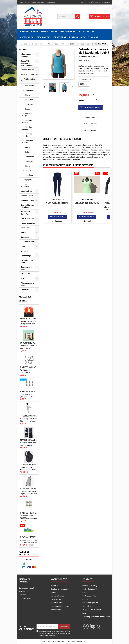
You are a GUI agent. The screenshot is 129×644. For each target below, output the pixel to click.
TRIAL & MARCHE (67, 31)
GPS (94, 31)
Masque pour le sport (28, 284)
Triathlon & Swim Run (26, 213)
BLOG (83, 37)
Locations (25, 290)
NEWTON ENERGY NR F (29, 537)
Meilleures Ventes (25, 299)
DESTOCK (74, 37)
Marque (82, 60)
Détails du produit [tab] (70, 139)
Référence (83, 57)
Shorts (28, 95)
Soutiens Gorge (27, 115)
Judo (23, 246)
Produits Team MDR (27, 261)
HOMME (35, 31)
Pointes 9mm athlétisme (29, 367)
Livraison (22, 595)
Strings (28, 166)
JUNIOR (54, 31)
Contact (83, 2)
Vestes (28, 147)
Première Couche (27, 135)
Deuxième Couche (28, 142)
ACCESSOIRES (27, 37)
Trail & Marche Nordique (27, 206)
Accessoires (26, 191)
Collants (28, 152)
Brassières (29, 161)
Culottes (28, 171)
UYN (87, 60)
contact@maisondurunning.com (96, 617)
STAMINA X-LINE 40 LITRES (29, 464)
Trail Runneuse (25, 185)
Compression (30, 90)
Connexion (32, 2)
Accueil (23, 50)
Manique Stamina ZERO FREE (29, 319)
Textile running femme (28, 80)
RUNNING (24, 31)
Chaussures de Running (27, 55)
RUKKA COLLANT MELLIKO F (57, 203)
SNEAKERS (25, 274)
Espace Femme (27, 74)
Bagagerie (28, 180)
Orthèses (25, 237)
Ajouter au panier (90, 107)
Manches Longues (27, 128)
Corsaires (29, 109)
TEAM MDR (93, 37)
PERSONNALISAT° (43, 37)
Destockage (26, 256)
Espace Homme (28, 70)
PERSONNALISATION (30, 223)
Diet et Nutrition (28, 219)
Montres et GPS (28, 200)
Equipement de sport (27, 268)
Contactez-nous (25, 598)
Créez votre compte (47, 2)
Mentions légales (57, 596)
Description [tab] (50, 139)
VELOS (86, 31)
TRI (79, 31)
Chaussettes (30, 86)
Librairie (25, 251)
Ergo (23, 278)
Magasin (22, 591)
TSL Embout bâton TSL (29, 416)
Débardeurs (30, 157)
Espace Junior (27, 196)
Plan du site (55, 586)
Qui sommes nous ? (27, 588)
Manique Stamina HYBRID (29, 440)
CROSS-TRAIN (60, 37)
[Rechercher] (69, 17)
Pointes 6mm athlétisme (29, 391)
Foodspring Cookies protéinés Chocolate (29, 343)
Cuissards (29, 100)
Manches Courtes (27, 121)
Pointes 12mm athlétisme (29, 513)
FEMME (44, 31)
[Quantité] (91, 101)
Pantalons (29, 175)
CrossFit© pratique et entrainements (27, 63)
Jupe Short (29, 104)
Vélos (23, 232)
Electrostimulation (29, 242)
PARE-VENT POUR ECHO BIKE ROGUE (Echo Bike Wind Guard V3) (29, 489)
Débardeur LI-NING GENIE (87, 203)
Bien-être (25, 228)
